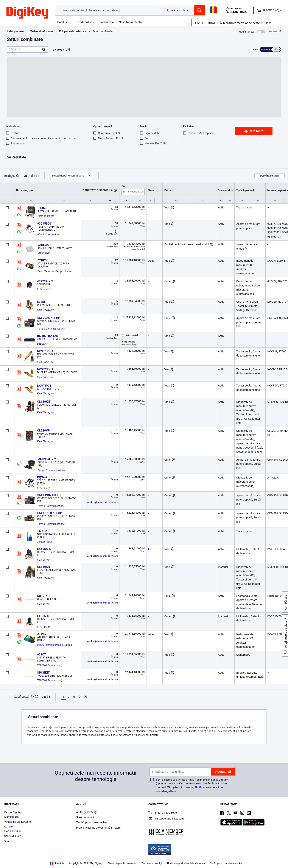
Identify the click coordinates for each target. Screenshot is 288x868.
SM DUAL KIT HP (49, 318)
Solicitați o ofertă (130, 22)
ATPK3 (42, 260)
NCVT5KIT (44, 386)
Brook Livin (44, 253)
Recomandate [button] (68, 176)
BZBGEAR (43, 344)
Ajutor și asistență (87, 812)
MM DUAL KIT (47, 459)
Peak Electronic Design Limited (55, 271)
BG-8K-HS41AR (48, 336)
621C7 (41, 654)
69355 (41, 302)
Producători (84, 22)
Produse (63, 22)
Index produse (15, 31)
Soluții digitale (13, 836)
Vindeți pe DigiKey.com (18, 822)
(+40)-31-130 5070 (163, 813)
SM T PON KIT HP (49, 495)
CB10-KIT (44, 596)
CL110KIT (44, 567)
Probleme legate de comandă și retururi (99, 828)
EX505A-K (44, 549)
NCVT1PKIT (45, 351)
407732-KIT (45, 281)
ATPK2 (42, 634)
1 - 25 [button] (24, 176)
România (57, 863)
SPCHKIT (43, 673)
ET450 (42, 208)
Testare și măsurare (41, 31)
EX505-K (43, 616)
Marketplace (11, 817)
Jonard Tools (44, 542)
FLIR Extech (44, 289)
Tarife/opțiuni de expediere (92, 823)
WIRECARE (45, 245)
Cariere (8, 827)
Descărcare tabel (269, 176)
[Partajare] (275, 32)
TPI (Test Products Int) (50, 665)
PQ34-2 (42, 477)
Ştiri (7, 841)
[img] (27, 13)
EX (150, 549)
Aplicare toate (254, 131)
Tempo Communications (51, 329)
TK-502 (42, 531)
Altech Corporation (48, 235)
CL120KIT (44, 402)
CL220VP (43, 430)
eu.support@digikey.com (166, 819)
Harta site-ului (12, 831)
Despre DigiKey (13, 812)
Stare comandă (85, 817)
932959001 (45, 224)
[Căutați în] (24, 49)
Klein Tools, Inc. (46, 216)
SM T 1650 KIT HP (50, 513)
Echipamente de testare (73, 31)
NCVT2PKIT (45, 369)
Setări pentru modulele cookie (226, 863)
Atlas (151, 261)
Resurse (106, 22)
